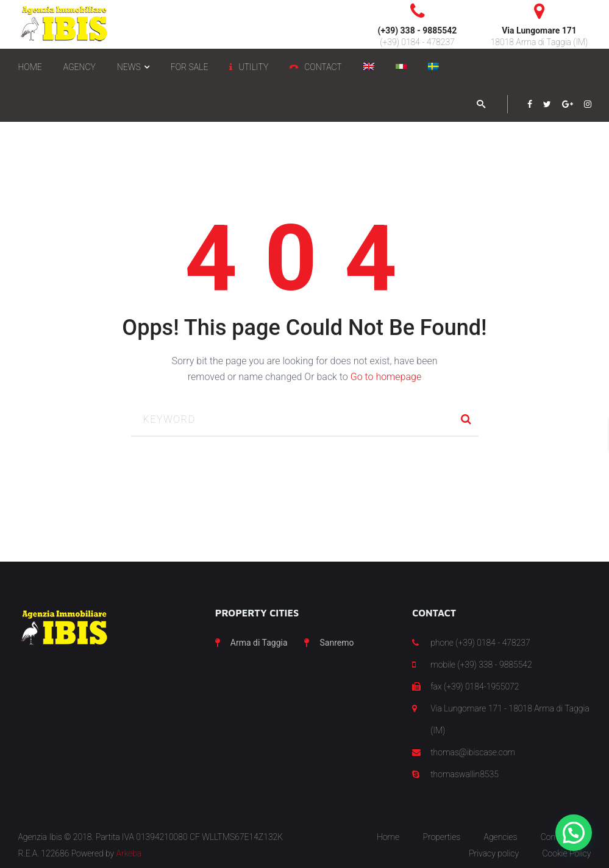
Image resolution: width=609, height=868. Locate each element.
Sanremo (337, 643)
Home (388, 837)
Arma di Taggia (259, 643)
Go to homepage (386, 377)
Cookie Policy (567, 853)
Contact (555, 837)
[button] (574, 833)
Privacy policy (494, 853)
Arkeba (129, 853)
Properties (441, 837)
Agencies (501, 837)
